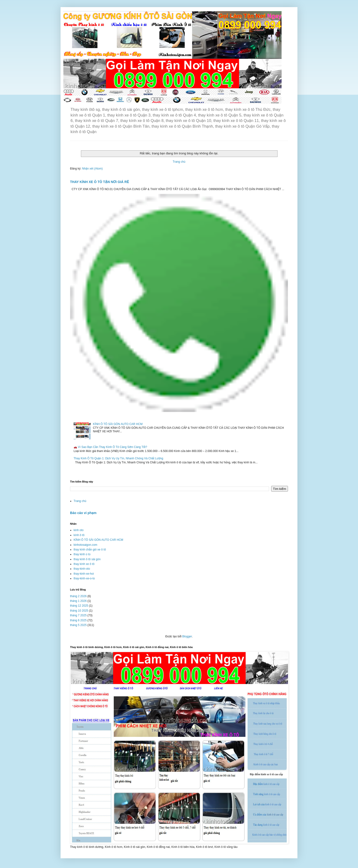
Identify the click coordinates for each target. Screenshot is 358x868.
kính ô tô (79, 535)
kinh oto (79, 530)
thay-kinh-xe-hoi (84, 574)
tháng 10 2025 (79, 611)
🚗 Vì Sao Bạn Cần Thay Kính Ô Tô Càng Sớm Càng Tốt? (110, 447)
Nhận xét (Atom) (92, 169)
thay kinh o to (82, 554)
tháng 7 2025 (78, 615)
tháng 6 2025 (78, 620)
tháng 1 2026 (78, 601)
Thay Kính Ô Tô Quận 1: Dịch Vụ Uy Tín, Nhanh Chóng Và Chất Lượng (118, 458)
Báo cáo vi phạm (83, 513)
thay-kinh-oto (82, 569)
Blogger (187, 636)
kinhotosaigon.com (85, 545)
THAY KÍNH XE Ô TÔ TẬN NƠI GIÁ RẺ (99, 182)
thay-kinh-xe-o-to (84, 578)
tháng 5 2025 (78, 625)
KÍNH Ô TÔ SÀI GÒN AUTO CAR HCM (118, 424)
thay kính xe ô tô (84, 564)
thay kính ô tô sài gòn (87, 559)
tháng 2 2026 (78, 596)
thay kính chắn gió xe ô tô (90, 550)
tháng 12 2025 (79, 606)
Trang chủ (179, 162)
